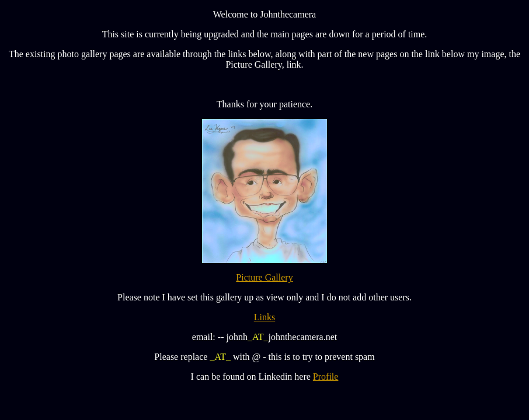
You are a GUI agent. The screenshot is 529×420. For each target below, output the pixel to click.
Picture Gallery (264, 277)
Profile (326, 377)
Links (264, 317)
